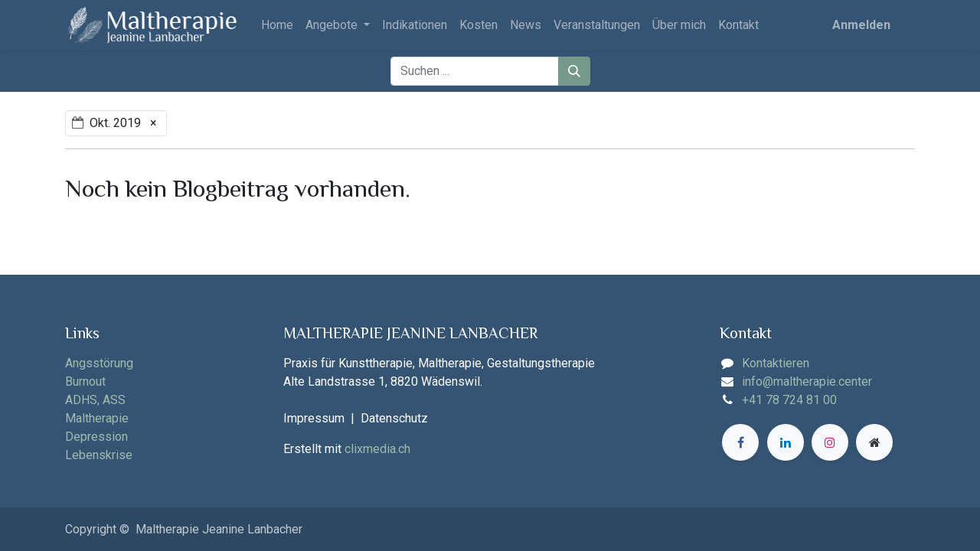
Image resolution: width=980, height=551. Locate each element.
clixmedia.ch (377, 449)
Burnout (85, 381)
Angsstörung (99, 363)
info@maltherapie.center (807, 381)
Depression (96, 437)
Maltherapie (97, 418)
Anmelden (861, 25)
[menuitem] (277, 25)
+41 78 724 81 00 (789, 400)
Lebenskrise (99, 455)
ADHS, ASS (95, 400)
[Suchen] (574, 71)
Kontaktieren (776, 363)
